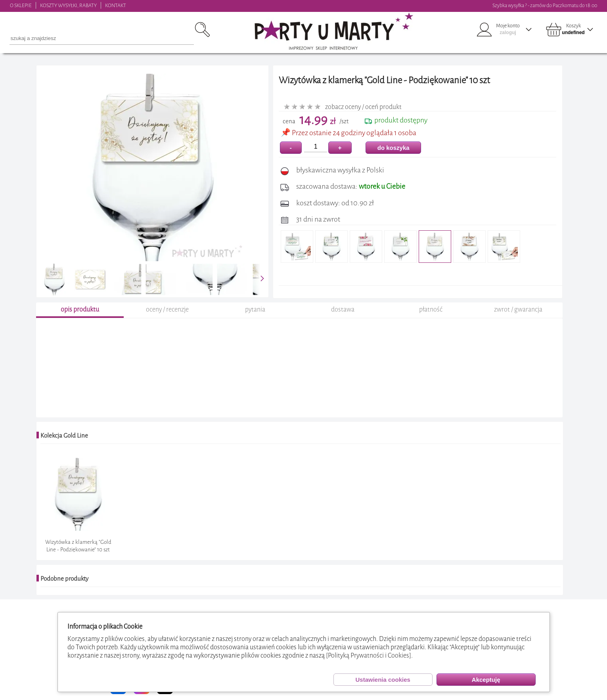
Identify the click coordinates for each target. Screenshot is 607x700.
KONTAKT (116, 5)
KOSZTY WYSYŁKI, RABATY (68, 5)
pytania (255, 309)
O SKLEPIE (21, 5)
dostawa (343, 309)
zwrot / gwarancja (518, 309)
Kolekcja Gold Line (64, 436)
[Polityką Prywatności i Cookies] (369, 655)
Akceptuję (486, 680)
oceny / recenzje (167, 309)
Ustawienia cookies (383, 680)
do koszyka (393, 148)
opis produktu (80, 309)
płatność (431, 309)
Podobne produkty (64, 579)
